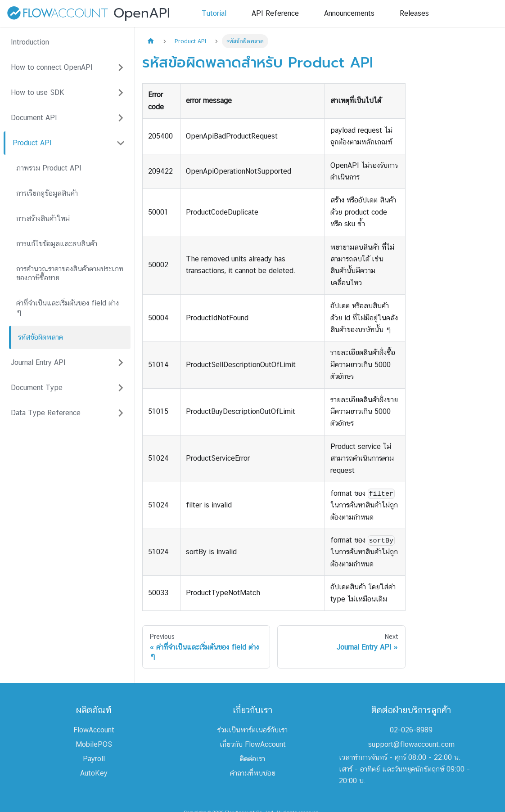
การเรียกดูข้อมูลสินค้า (47, 193)
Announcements (349, 13)
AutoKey (94, 773)
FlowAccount (94, 730)
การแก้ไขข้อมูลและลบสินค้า (57, 244)
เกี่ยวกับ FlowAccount (253, 744)
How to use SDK (38, 92)
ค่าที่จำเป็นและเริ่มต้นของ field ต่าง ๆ (68, 307)
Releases (414, 13)
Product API (32, 143)
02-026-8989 (411, 730)
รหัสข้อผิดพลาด (41, 337)
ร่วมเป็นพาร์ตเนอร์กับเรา (252, 730)
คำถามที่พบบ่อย (253, 773)
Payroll (94, 759)
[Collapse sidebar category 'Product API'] (121, 143)
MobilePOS (94, 744)
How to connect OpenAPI (52, 67)
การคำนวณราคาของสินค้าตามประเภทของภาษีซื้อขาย (70, 273)
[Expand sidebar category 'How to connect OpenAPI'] (121, 67)
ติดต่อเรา (252, 759)
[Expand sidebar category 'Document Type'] (121, 388)
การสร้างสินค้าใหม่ (43, 218)
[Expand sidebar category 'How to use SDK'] (121, 93)
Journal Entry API (38, 362)
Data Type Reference (46, 413)
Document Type (37, 388)
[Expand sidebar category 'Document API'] (121, 118)
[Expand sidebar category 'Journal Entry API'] (121, 363)
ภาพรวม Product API (49, 168)
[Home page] (151, 41)
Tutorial (214, 13)
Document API (34, 118)
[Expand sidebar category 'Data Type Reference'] (121, 413)
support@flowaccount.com (411, 744)
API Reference (275, 13)
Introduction (30, 42)
